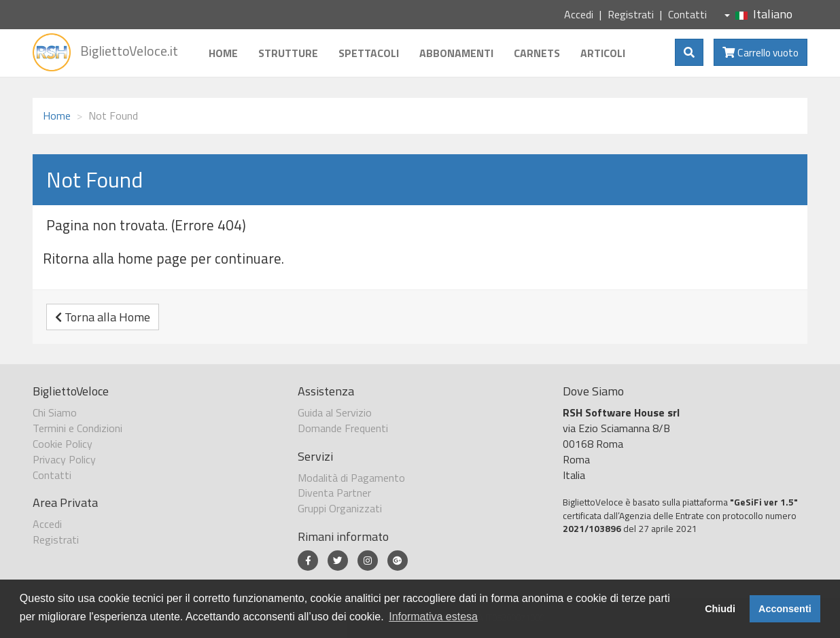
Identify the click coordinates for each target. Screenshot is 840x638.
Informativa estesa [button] (433, 617)
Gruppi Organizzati (340, 508)
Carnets (537, 53)
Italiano (758, 14)
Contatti (687, 14)
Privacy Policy (64, 459)
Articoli (603, 53)
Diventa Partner (334, 493)
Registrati (631, 14)
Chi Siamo (55, 412)
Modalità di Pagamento (351, 478)
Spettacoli (369, 53)
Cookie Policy (63, 444)
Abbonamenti (456, 53)
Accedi (579, 14)
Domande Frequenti (343, 428)
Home (223, 53)
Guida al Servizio (335, 412)
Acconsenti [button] (785, 609)
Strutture (288, 53)
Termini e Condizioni (77, 428)
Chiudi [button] (720, 609)
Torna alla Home (103, 317)
